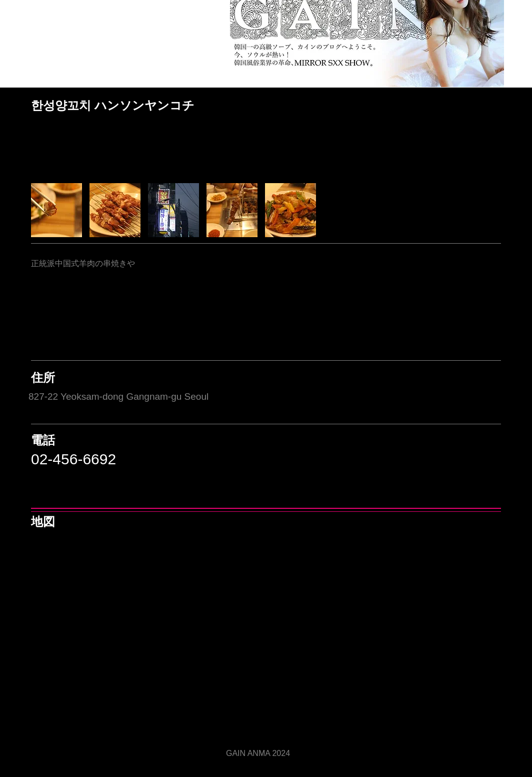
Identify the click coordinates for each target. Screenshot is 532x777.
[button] (56, 210)
